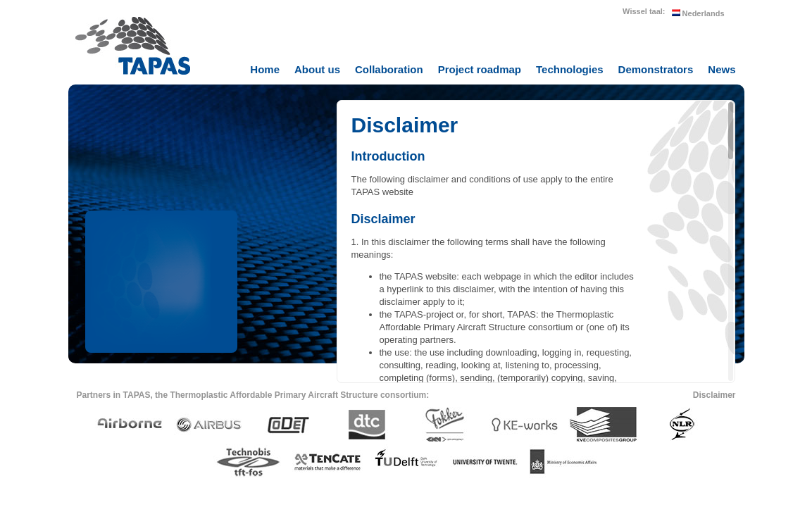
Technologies (570, 69)
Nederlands (698, 13)
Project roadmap (480, 69)
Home (265, 69)
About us (317, 69)
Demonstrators (656, 69)
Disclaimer (714, 395)
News (722, 69)
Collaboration (389, 69)
